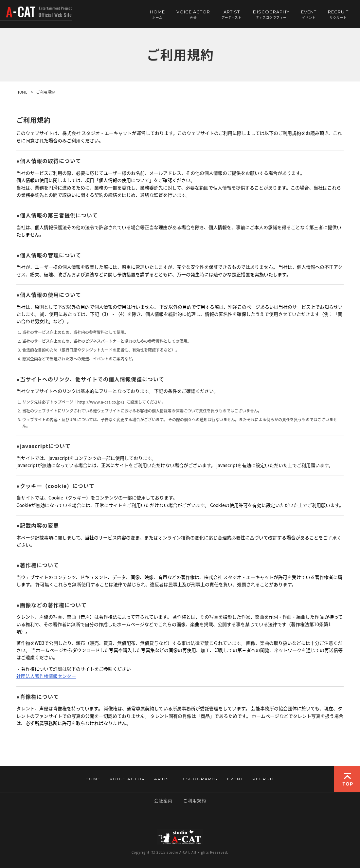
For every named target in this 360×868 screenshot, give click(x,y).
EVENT (309, 14)
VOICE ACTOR (193, 14)
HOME (157, 14)
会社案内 (163, 800)
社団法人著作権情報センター (46, 676)
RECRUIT (338, 14)
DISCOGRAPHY (271, 14)
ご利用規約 (195, 800)
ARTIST (232, 14)
